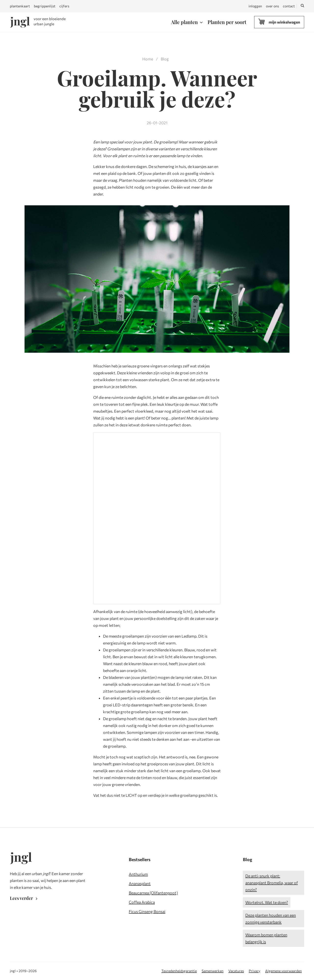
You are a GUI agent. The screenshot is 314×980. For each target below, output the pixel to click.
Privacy (255, 971)
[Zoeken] (302, 6)
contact (289, 6)
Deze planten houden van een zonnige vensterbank (271, 918)
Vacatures (236, 971)
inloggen (255, 6)
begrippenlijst (45, 6)
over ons (272, 6)
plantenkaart (20, 6)
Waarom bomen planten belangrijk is (266, 938)
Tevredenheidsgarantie (179, 971)
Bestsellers (140, 859)
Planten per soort (227, 22)
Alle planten (184, 22)
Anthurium (138, 874)
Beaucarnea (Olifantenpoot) (153, 893)
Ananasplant (140, 883)
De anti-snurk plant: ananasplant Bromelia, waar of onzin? (272, 883)
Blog (165, 59)
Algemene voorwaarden (283, 971)
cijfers (64, 6)
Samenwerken (213, 971)
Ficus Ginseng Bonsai (147, 911)
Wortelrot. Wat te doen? (267, 902)
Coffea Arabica (142, 902)
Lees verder (25, 898)
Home (148, 59)
